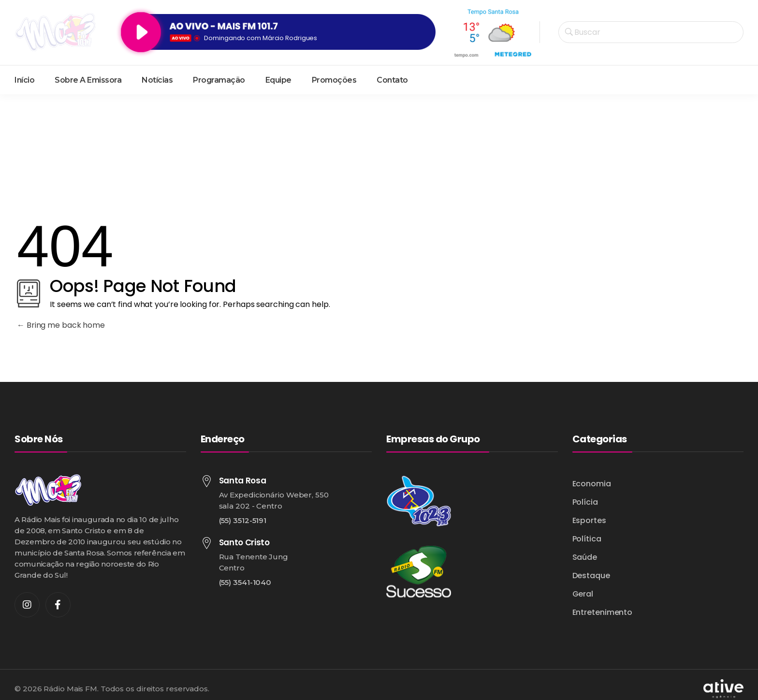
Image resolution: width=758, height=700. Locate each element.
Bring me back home (61, 325)
